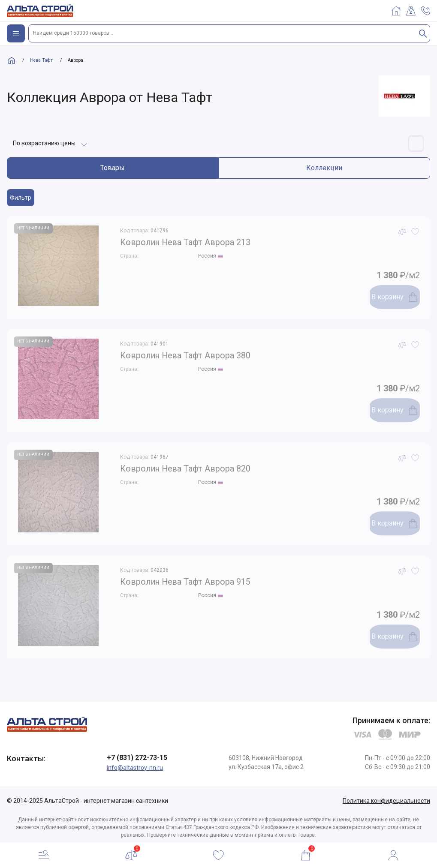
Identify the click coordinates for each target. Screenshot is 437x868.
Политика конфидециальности (386, 797)
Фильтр (21, 195)
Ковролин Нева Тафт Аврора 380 (199, 354)
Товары (113, 165)
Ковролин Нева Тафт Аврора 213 (199, 241)
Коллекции (324, 165)
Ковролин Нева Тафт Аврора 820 (199, 467)
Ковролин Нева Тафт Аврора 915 (199, 580)
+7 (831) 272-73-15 (137, 754)
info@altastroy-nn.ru (135, 764)
